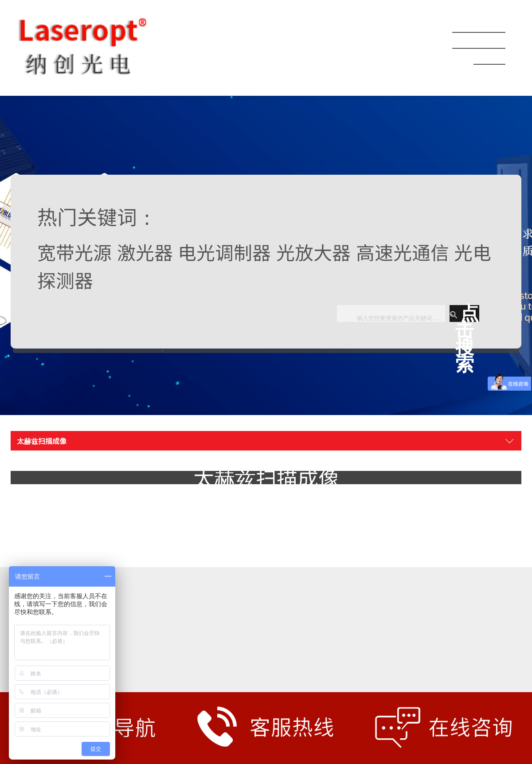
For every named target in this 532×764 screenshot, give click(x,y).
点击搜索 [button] (464, 313)
